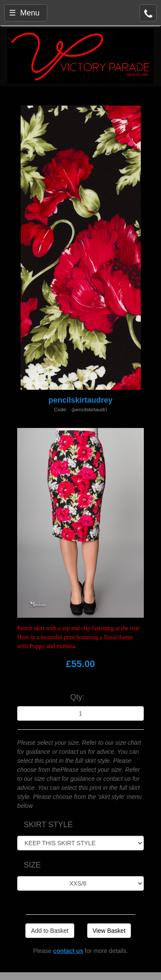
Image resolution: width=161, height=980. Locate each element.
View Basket (109, 931)
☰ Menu (24, 13)
